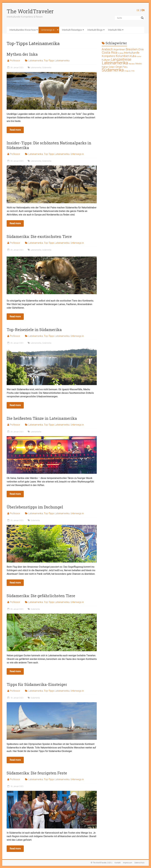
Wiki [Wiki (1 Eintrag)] (133, 71)
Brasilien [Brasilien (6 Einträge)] (132, 49)
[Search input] (128, 18)
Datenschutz (139, 863)
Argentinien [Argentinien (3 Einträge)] (119, 50)
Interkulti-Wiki (115, 30)
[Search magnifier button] (142, 18)
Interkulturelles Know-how (23, 30)
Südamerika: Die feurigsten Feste (37, 773)
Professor (15, 61)
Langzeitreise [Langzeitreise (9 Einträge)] (121, 59)
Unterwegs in (77, 154)
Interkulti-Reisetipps (72, 30)
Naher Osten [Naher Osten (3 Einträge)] (108, 67)
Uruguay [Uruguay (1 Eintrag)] (127, 71)
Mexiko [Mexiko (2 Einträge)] (139, 64)
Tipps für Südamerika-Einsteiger (37, 684)
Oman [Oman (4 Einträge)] (119, 67)
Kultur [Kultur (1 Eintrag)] (139, 56)
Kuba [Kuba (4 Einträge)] (133, 56)
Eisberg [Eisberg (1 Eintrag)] (121, 53)
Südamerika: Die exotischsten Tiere (39, 236)
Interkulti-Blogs (95, 30)
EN (143, 10)
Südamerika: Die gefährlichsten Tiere (41, 596)
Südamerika (47, 68)
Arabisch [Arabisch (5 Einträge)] (107, 49)
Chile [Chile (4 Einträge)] (141, 49)
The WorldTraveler (30, 11)
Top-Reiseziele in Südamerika (34, 330)
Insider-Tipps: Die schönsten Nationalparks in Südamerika (49, 145)
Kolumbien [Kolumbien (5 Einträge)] (123, 56)
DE (138, 10)
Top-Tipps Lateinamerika (57, 61)
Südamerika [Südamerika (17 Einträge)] (113, 70)
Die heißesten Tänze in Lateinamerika (42, 418)
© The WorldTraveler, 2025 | (101, 863)
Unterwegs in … (49, 30)
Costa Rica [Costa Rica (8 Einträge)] (110, 52)
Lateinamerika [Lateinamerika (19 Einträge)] (115, 63)
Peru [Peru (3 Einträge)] (125, 67)
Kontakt (118, 863)
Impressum (128, 863)
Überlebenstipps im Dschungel (35, 507)
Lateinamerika (36, 61)
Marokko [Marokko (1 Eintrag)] (132, 64)
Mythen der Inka (22, 54)
